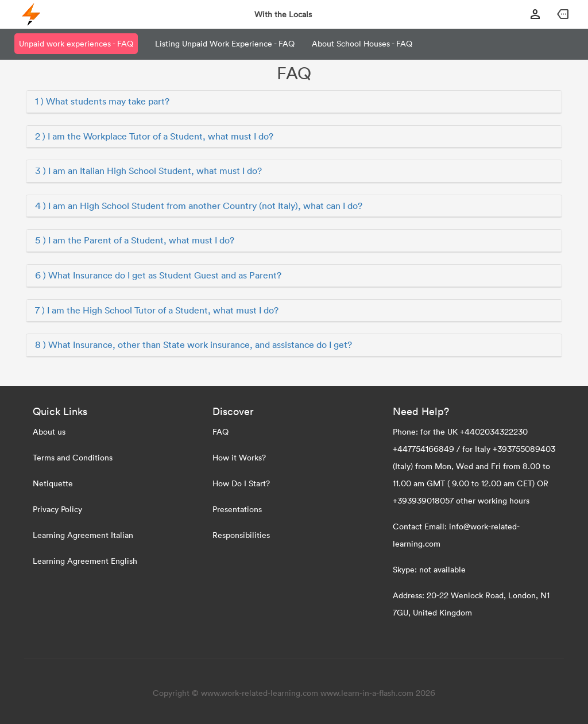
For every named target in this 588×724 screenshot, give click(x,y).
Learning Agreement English (85, 561)
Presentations (237, 509)
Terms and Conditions (73, 457)
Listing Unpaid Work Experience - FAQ (225, 43)
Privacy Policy (57, 509)
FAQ (220, 431)
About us (49, 431)
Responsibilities (241, 535)
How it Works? (239, 457)
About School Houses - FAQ (362, 43)
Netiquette (53, 483)
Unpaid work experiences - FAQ (76, 43)
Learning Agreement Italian (83, 535)
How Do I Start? (241, 483)
